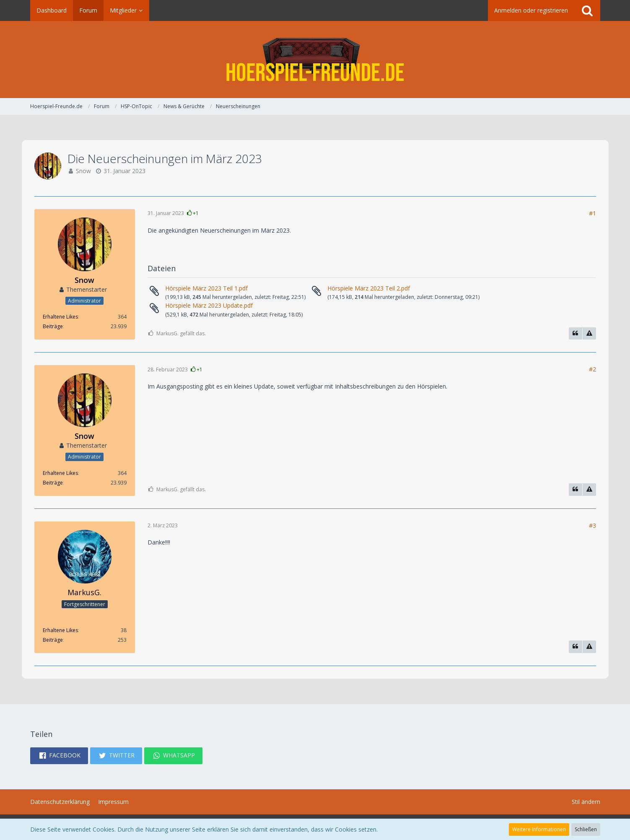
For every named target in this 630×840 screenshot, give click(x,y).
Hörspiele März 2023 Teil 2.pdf (369, 288)
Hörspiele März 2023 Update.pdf (209, 305)
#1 (592, 213)
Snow (83, 171)
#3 (592, 525)
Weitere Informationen (539, 829)
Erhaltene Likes (60, 317)
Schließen (586, 829)
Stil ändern (586, 802)
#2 (592, 369)
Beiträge (53, 326)
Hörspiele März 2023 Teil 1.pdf (206, 288)
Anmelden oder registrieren (531, 10)
